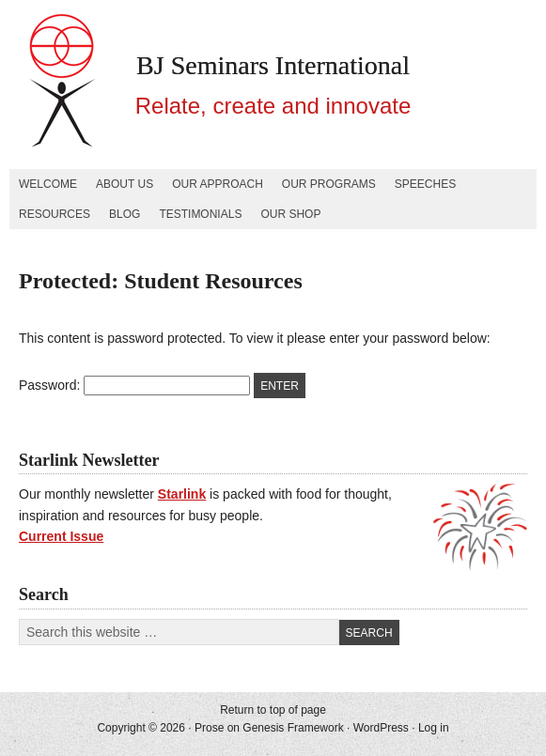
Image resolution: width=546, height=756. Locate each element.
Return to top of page (273, 710)
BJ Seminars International (273, 65)
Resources (55, 214)
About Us (125, 184)
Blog (125, 214)
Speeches (425, 184)
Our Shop (290, 214)
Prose (209, 728)
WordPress (381, 728)
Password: (134, 385)
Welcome (48, 184)
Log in (434, 728)
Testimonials (200, 214)
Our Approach (218, 184)
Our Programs (329, 184)
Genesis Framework (293, 728)
